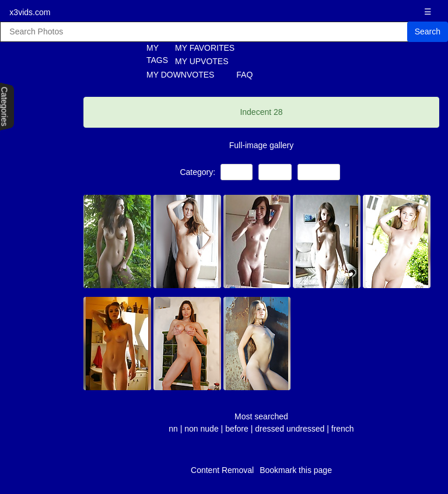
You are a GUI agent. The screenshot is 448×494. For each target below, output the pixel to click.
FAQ (244, 75)
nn (173, 429)
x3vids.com (30, 12)
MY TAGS (151, 54)
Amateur (318, 172)
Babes (275, 172)
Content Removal (222, 470)
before (237, 429)
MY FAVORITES (205, 48)
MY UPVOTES (202, 61)
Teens (237, 172)
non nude (201, 429)
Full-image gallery (261, 145)
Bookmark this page (296, 470)
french (343, 429)
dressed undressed (291, 429)
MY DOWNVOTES (180, 75)
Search (428, 31)
